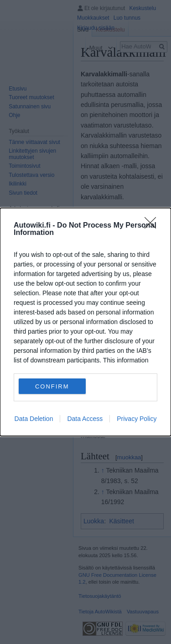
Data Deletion (34, 419)
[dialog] (85, 322)
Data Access (85, 419)
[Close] (153, 226)
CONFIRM (52, 386)
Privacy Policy (137, 419)
